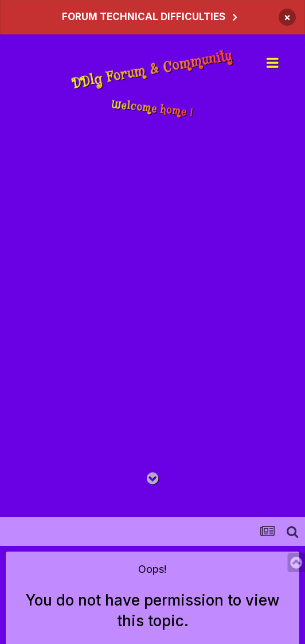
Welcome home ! (153, 109)
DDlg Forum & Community (152, 70)
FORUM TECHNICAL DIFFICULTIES (144, 17)
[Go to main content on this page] (153, 479)
